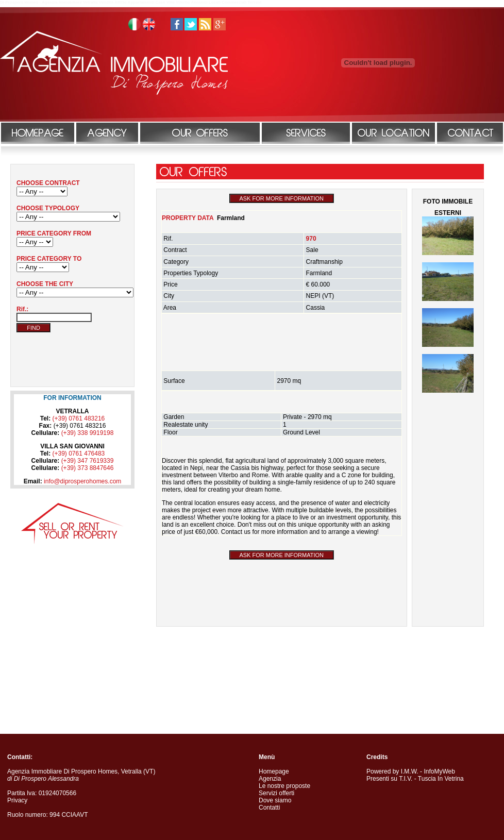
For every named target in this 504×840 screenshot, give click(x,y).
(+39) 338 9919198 (88, 433)
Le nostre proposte (284, 786)
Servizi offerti (276, 793)
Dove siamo (275, 800)
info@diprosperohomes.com (82, 481)
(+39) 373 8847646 (88, 468)
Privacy (17, 800)
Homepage (274, 771)
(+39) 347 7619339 (88, 461)
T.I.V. (406, 779)
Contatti (269, 808)
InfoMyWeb (439, 771)
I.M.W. (410, 771)
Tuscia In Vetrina (441, 779)
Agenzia (270, 779)
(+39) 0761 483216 (79, 418)
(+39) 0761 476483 (79, 453)
